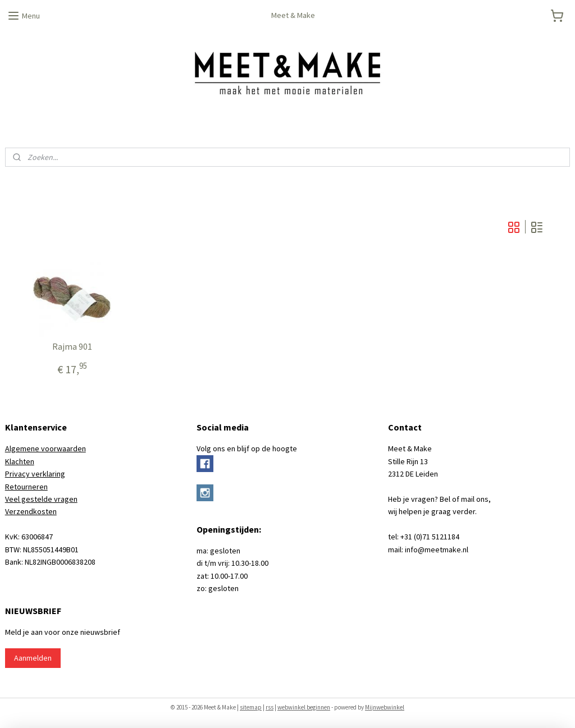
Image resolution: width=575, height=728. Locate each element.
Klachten (20, 461)
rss (270, 707)
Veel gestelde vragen (41, 499)
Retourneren (26, 487)
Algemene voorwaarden (45, 448)
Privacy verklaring (35, 474)
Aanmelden (33, 658)
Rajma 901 (72, 347)
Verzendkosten (31, 511)
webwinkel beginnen (304, 707)
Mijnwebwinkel (385, 707)
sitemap (251, 707)
